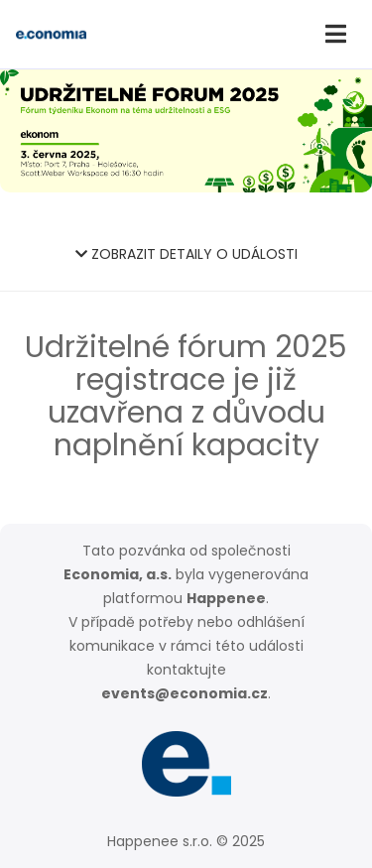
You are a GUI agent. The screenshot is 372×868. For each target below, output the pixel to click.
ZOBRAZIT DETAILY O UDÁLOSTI (186, 254)
